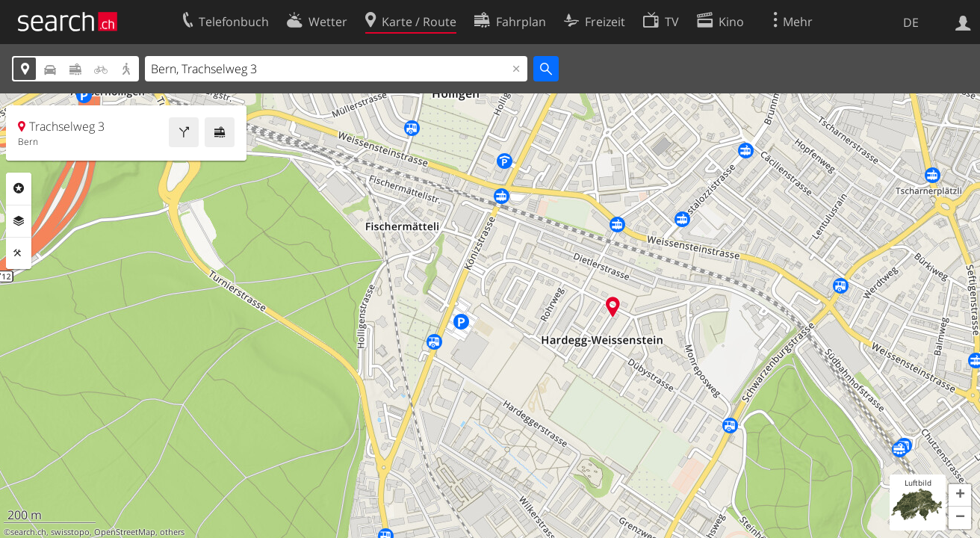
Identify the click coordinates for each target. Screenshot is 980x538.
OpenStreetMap (125, 532)
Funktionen (19, 253)
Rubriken (19, 188)
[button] (960, 495)
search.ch (28, 532)
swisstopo (70, 532)
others (172, 532)
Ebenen (19, 221)
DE (911, 22)
